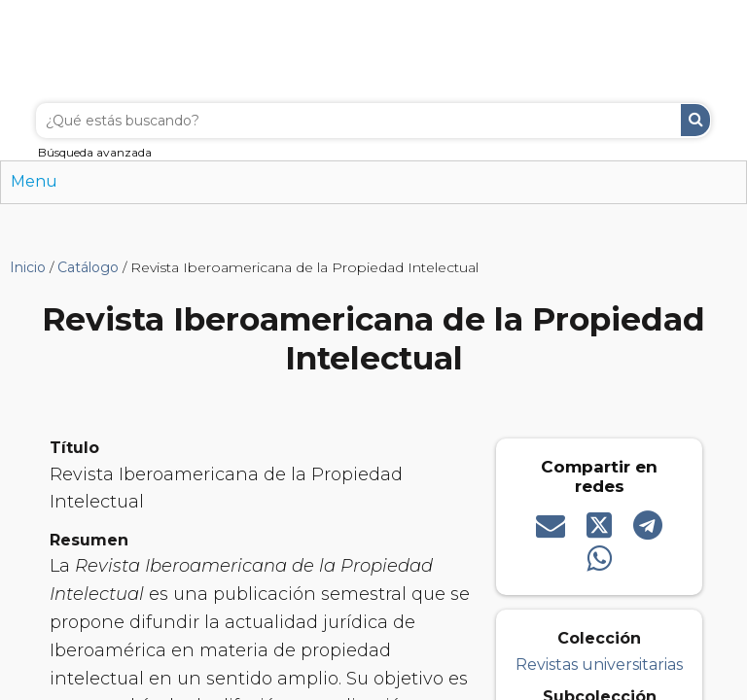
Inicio (28, 267)
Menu (34, 181)
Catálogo (88, 267)
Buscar (695, 120)
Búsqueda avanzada (95, 152)
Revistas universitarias (599, 665)
